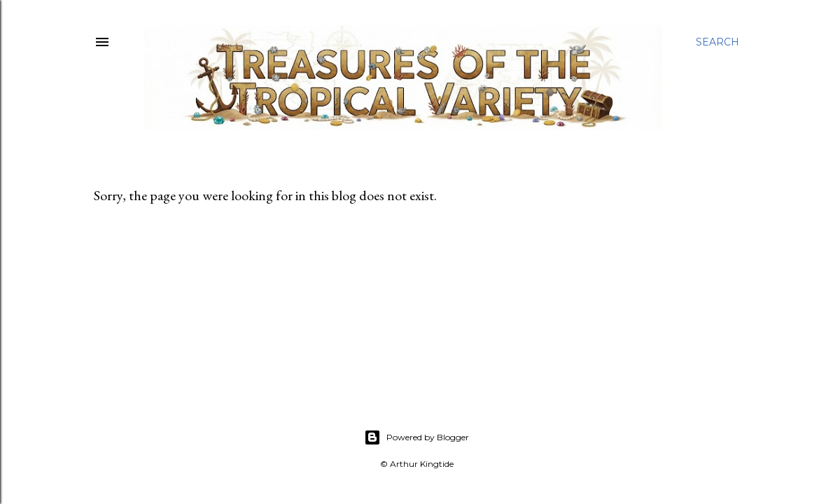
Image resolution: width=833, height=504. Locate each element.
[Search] (717, 42)
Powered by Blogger (416, 437)
